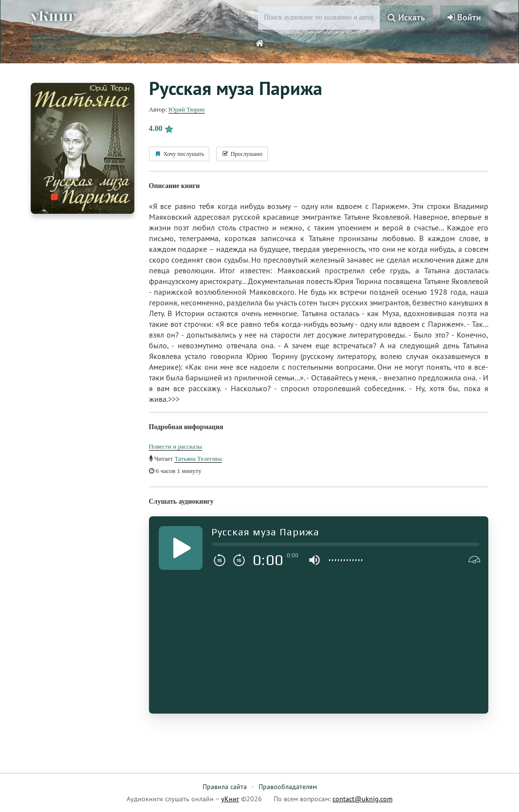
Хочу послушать (179, 154)
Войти (464, 17)
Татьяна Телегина (198, 459)
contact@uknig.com (362, 799)
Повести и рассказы (176, 446)
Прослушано (242, 154)
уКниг (54, 16)
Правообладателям (288, 787)
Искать (406, 17)
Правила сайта (225, 787)
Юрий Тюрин (186, 109)
